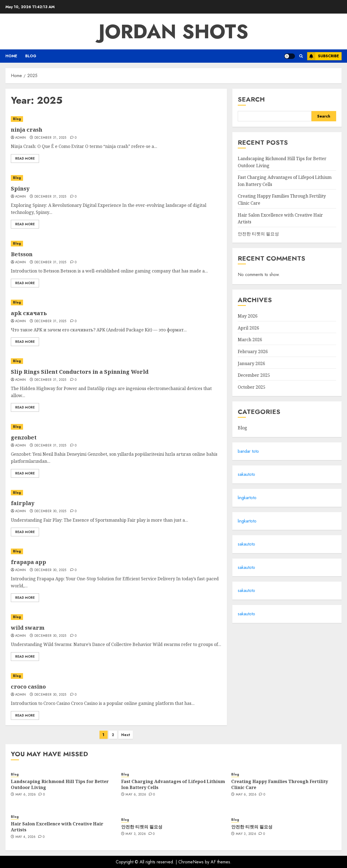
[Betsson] (116, 244)
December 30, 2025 (50, 511)
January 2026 (251, 363)
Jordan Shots (173, 31)
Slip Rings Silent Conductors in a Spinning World (80, 372)
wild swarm (28, 628)
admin (21, 380)
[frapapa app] (116, 551)
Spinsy (20, 189)
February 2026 (253, 351)
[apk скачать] (116, 302)
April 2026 (248, 328)
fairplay (23, 503)
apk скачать (29, 313)
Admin (21, 138)
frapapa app (28, 562)
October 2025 (252, 387)
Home (11, 56)
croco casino (28, 687)
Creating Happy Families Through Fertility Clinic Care (280, 784)
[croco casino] (116, 676)
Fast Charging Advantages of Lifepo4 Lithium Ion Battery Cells (173, 784)
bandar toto (248, 451)
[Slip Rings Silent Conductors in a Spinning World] (116, 361)
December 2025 (254, 375)
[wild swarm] (116, 617)
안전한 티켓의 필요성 (258, 234)
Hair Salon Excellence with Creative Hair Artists (57, 827)
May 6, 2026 (26, 795)
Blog (31, 56)
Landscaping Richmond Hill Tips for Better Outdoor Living (60, 784)
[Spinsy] (116, 178)
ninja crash (27, 130)
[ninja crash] (116, 119)
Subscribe (323, 56)
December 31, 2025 (50, 138)
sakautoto (246, 474)
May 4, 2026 (26, 837)
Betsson (22, 254)
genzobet (24, 437)
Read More (25, 159)
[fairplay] (116, 493)
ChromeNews (191, 862)
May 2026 (248, 316)
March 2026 (250, 340)
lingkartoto (247, 498)
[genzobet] (116, 427)
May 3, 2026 (136, 834)
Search (251, 99)
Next (126, 735)
